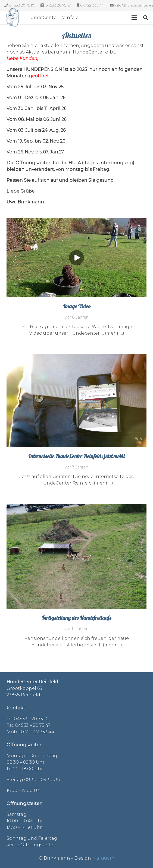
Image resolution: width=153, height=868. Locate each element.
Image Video (77, 307)
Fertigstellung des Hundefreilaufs (77, 619)
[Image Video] (76, 221)
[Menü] (134, 18)
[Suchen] (146, 18)
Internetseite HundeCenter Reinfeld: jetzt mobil (76, 457)
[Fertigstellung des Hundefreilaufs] (76, 507)
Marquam (103, 858)
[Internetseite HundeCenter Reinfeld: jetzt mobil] (76, 357)
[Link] (13, 18)
